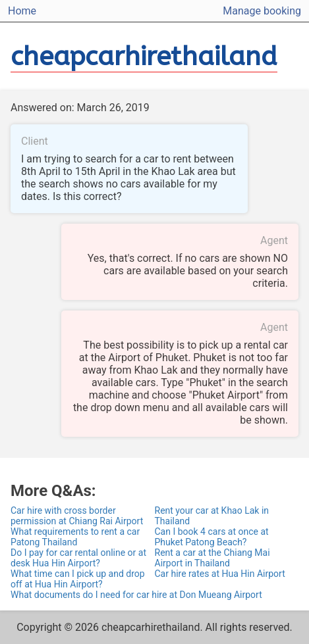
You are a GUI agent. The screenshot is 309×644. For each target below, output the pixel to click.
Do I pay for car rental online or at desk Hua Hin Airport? (78, 558)
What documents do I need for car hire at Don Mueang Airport (136, 595)
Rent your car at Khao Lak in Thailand (212, 516)
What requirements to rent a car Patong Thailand (75, 537)
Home (22, 11)
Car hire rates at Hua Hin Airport (220, 574)
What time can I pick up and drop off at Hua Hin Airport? (78, 579)
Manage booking (262, 11)
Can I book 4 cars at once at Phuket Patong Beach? (212, 537)
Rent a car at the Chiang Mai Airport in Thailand (212, 558)
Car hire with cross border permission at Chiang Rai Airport (77, 516)
